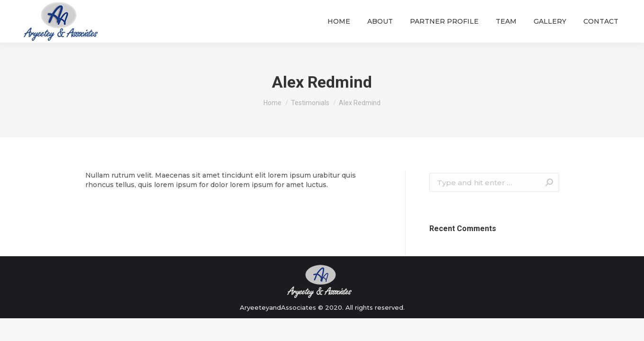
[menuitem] (339, 21)
